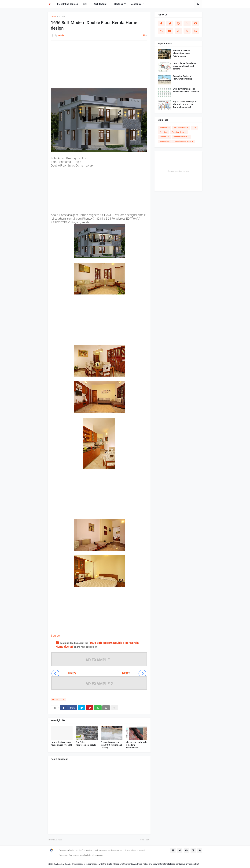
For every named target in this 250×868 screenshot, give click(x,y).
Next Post (145, 840)
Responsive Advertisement (178, 171)
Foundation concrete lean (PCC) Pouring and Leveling (111, 745)
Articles (62, 17)
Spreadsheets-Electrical (184, 141)
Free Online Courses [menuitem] (68, 4)
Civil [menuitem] (85, 4)
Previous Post (55, 840)
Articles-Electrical (181, 128)
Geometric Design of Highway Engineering (182, 77)
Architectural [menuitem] (101, 4)
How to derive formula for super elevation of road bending (184, 66)
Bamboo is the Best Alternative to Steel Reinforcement (182, 53)
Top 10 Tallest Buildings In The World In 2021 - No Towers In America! (185, 104)
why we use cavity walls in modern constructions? (136, 745)
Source (55, 636)
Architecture (165, 128)
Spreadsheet (165, 141)
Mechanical (164, 137)
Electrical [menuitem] (119, 4)
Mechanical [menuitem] (136, 4)
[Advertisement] (99, 66)
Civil (63, 700)
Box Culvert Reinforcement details (86, 744)
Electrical (163, 132)
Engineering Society (62, 864)
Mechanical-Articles (181, 137)
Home (54, 17)
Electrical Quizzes (179, 132)
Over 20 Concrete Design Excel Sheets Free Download (186, 90)
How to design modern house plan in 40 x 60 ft (61, 744)
